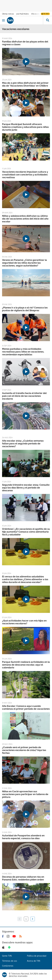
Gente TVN (7, 956)
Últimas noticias (8, 14)
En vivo (46, 14)
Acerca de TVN (34, 961)
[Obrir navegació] (3, 20)
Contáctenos (8, 966)
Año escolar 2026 (38, 14)
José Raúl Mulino (23, 14)
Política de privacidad (37, 956)
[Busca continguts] (47, 20)
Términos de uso (9, 961)
